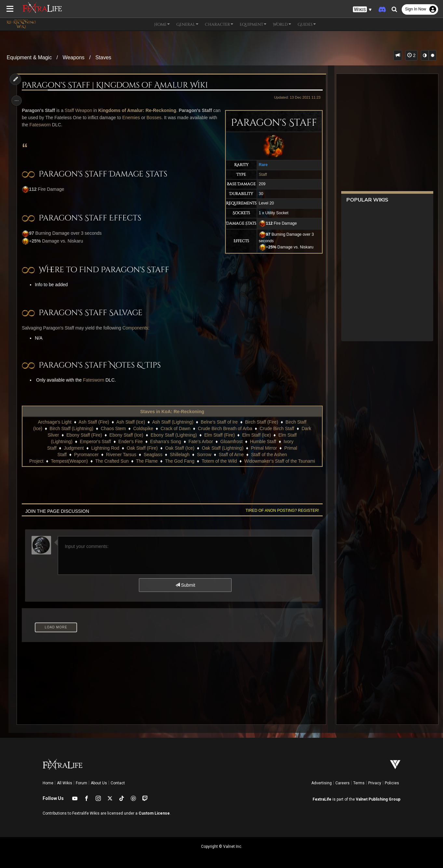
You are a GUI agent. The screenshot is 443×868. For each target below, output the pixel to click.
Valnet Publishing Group (378, 799)
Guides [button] (307, 24)
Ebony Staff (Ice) (126, 435)
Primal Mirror (263, 448)
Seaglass (153, 455)
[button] (362, 10)
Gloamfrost (231, 441)
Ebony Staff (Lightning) (173, 435)
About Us (99, 783)
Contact (118, 783)
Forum (81, 783)
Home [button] (162, 24)
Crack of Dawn (175, 428)
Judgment (73, 448)
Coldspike (143, 428)
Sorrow (204, 455)
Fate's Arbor (201, 441)
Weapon (85, 110)
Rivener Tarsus (121, 455)
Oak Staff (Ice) (180, 448)
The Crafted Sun (112, 461)
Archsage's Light (54, 422)
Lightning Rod (105, 448)
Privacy (375, 783)
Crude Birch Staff (276, 428)
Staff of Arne (231, 455)
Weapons (74, 57)
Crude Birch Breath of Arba (225, 428)
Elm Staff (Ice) (256, 435)
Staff (261, 175)
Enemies (153, 118)
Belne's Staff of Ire (219, 422)
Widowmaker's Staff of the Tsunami (279, 461)
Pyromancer (86, 455)
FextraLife (322, 799)
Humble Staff (263, 441)
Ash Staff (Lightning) (173, 422)
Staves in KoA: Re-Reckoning (172, 412)
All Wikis (65, 783)
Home (48, 783)
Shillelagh (179, 455)
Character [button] (219, 24)
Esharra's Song (165, 441)
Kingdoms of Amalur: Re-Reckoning (139, 110)
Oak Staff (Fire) (142, 448)
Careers (342, 783)
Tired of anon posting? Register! (280, 511)
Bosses (175, 118)
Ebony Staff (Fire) (84, 435)
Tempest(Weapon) (69, 461)
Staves (103, 57)
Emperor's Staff (95, 441)
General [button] (187, 24)
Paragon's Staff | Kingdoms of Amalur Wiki (116, 85)
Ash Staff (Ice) (130, 422)
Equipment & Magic (29, 57)
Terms (359, 783)
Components (136, 328)
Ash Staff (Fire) (94, 422)
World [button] (282, 24)
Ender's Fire (130, 441)
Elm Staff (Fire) (219, 435)
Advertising (322, 783)
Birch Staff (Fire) (262, 422)
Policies (392, 783)
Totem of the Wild (219, 461)
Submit (185, 585)
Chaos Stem (113, 428)
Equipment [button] (253, 24)
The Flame (147, 461)
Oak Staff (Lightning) (222, 448)
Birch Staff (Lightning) (71, 428)
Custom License (154, 813)
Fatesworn (70, 125)
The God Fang (179, 461)
